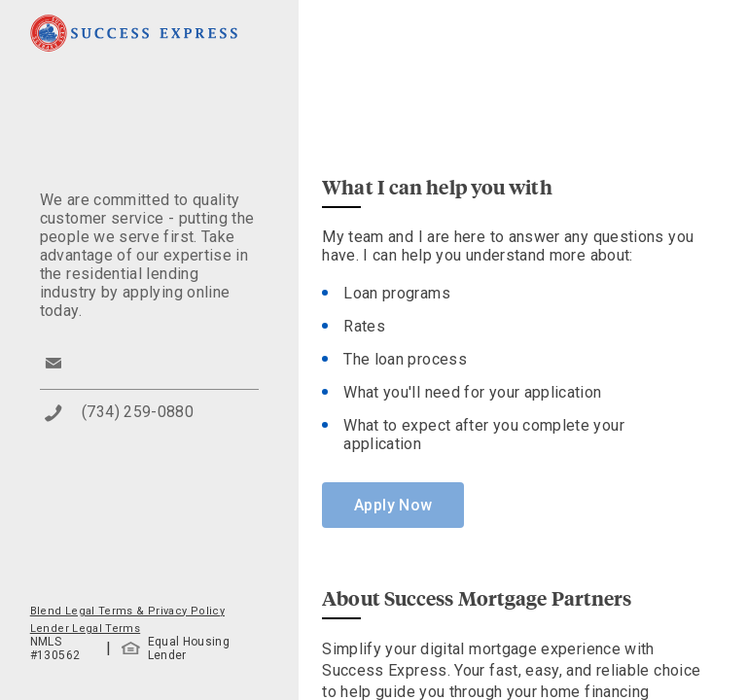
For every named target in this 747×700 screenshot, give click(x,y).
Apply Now (393, 505)
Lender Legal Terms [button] (85, 629)
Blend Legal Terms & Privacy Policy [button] (127, 611)
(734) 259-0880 (138, 412)
